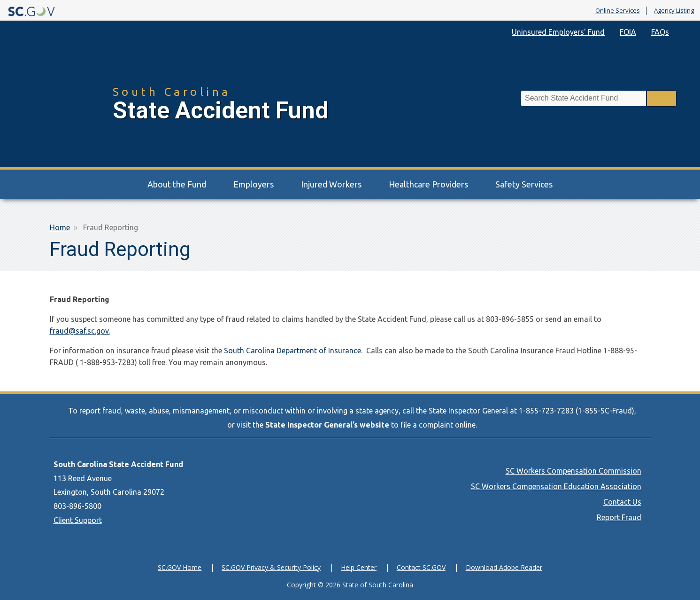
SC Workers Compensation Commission (573, 471)
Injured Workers (331, 184)
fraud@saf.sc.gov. (80, 331)
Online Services (618, 11)
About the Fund (177, 184)
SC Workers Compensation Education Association (556, 486)
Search (662, 98)
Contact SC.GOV (421, 567)
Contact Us (622, 502)
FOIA (628, 32)
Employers (254, 184)
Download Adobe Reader (504, 567)
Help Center (359, 567)
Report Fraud (619, 517)
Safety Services (524, 184)
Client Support (78, 520)
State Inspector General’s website (327, 425)
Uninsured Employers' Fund (558, 32)
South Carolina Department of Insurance (292, 351)
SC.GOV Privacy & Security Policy (271, 567)
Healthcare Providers (428, 184)
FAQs (660, 32)
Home (60, 227)
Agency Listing (674, 11)
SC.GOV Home (180, 567)
